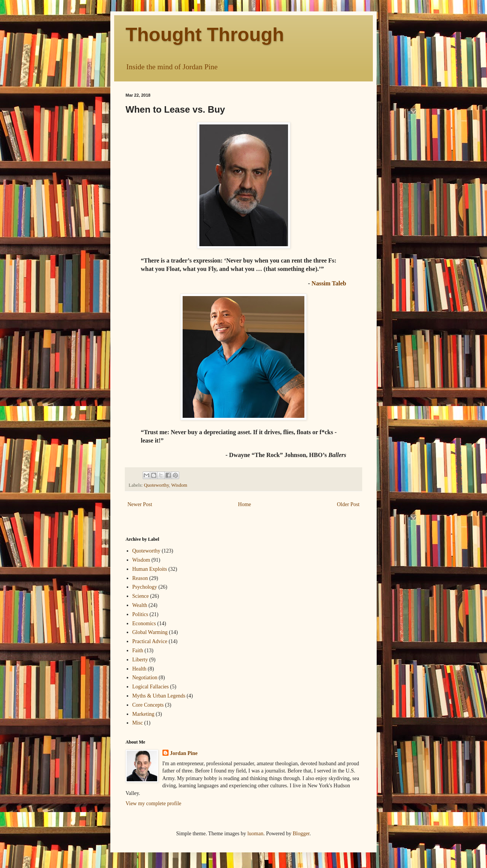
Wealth (140, 605)
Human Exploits (150, 569)
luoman (255, 834)
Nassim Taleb (329, 283)
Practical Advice (150, 641)
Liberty (140, 660)
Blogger (301, 834)
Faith (138, 651)
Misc (138, 723)
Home (245, 504)
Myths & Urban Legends (159, 696)
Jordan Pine (184, 753)
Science (141, 596)
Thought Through (205, 35)
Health (139, 669)
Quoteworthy (156, 485)
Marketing (143, 714)
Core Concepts (148, 705)
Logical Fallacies (151, 687)
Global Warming (150, 632)
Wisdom (179, 485)
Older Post (349, 504)
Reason (140, 578)
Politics (140, 614)
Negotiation (145, 678)
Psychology (145, 587)
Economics (144, 624)
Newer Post (140, 504)
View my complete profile (154, 803)
